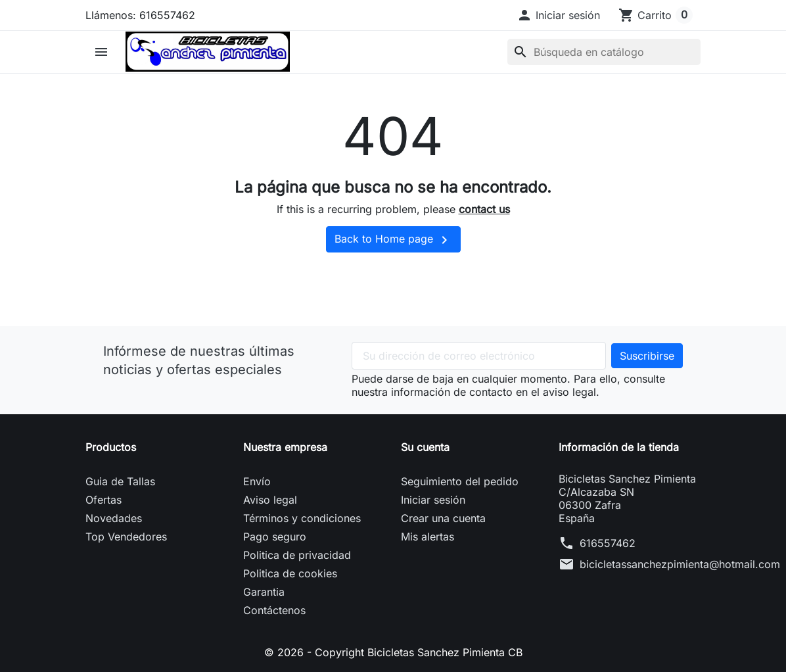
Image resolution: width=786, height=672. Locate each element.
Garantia (264, 592)
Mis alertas (428, 537)
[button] (558, 15)
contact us (484, 209)
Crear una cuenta (443, 518)
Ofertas (104, 500)
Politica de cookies (290, 573)
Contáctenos (274, 610)
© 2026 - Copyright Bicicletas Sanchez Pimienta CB (393, 652)
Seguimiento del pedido (460, 481)
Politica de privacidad (297, 555)
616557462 (608, 543)
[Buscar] (604, 52)
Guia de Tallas (120, 481)
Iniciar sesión (433, 500)
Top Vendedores (126, 537)
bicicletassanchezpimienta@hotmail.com (680, 564)
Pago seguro (275, 537)
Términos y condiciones (302, 518)
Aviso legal (270, 500)
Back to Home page (393, 240)
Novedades (114, 518)
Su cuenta (425, 447)
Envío (257, 481)
